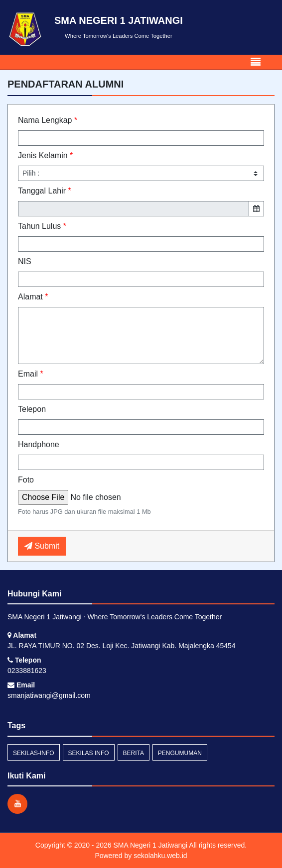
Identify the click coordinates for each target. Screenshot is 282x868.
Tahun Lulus (42, 226)
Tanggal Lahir (45, 191)
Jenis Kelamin (45, 155)
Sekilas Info (89, 753)
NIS (25, 261)
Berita (134, 753)
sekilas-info (34, 753)
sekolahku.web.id (160, 856)
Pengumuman (180, 753)
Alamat (33, 297)
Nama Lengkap (48, 120)
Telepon (32, 409)
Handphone (39, 444)
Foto (26, 480)
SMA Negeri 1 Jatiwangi (150, 845)
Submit (42, 546)
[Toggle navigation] (256, 62)
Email (31, 374)
